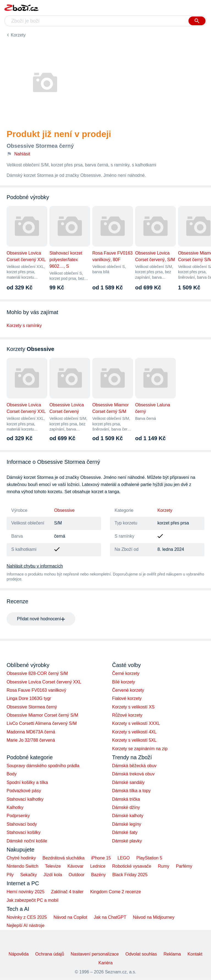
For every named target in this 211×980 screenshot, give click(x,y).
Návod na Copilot (70, 917)
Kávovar (75, 866)
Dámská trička (126, 799)
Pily (10, 875)
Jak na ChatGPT (110, 917)
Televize (53, 866)
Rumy (163, 866)
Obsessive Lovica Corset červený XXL (44, 682)
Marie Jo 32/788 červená (31, 740)
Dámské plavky (127, 841)
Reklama (172, 954)
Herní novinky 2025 (26, 892)
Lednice (98, 866)
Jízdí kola (53, 875)
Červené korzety (128, 690)
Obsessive (64, 510)
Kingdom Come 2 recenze (116, 892)
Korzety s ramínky (24, 326)
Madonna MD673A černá (31, 732)
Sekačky (29, 875)
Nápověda (19, 954)
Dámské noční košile (27, 841)
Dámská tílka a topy (131, 791)
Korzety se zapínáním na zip (140, 749)
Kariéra (105, 963)
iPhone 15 (101, 858)
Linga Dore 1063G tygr (29, 698)
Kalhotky (15, 807)
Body (12, 774)
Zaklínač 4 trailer (67, 892)
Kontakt (195, 954)
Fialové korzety (127, 698)
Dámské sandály (128, 782)
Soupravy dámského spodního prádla (43, 766)
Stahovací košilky (24, 832)
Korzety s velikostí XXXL (136, 723)
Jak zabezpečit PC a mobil (33, 900)
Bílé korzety (124, 682)
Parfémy (184, 866)
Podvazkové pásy (24, 791)
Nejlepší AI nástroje (26, 925)
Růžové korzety (127, 715)
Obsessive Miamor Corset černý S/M (42, 715)
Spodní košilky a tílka (27, 782)
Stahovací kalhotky (25, 799)
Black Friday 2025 (130, 875)
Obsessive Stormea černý (32, 707)
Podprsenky (18, 816)
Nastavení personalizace (95, 954)
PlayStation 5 (149, 858)
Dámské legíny (127, 824)
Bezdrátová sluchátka (64, 858)
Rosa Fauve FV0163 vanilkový (36, 690)
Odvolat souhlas (141, 954)
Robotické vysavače (132, 866)
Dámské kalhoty (128, 816)
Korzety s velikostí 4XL (134, 732)
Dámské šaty (125, 832)
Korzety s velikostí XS (133, 707)
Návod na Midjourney (154, 917)
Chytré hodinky (21, 858)
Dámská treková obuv (133, 774)
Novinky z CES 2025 (27, 917)
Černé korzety (126, 673)
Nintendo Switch (23, 866)
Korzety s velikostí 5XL (134, 740)
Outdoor (77, 875)
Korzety (18, 35)
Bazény (98, 875)
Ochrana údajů (50, 954)
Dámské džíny (126, 807)
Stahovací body (22, 824)
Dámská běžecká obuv (134, 766)
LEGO (124, 858)
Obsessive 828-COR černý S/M (37, 673)
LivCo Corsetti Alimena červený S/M (42, 723)
